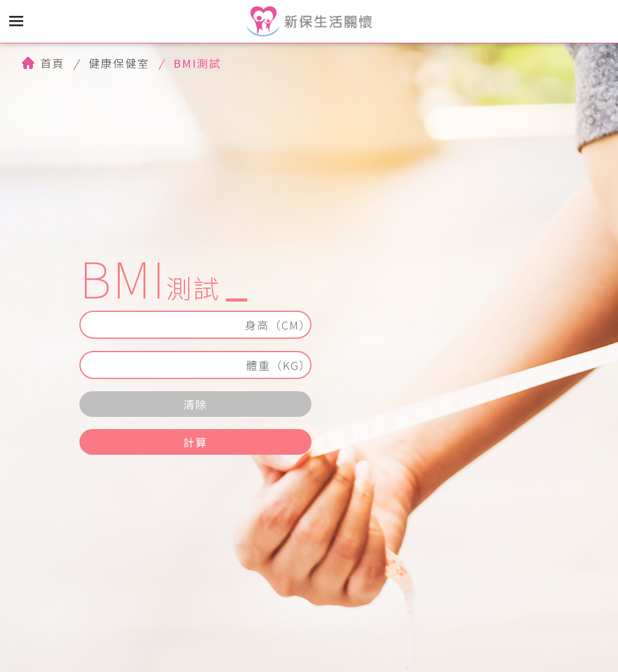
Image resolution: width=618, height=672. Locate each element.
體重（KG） (279, 365)
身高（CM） (278, 325)
